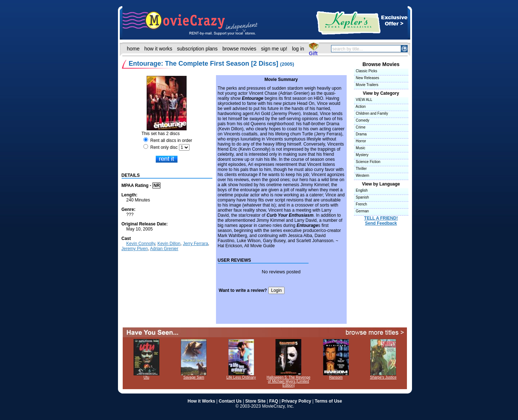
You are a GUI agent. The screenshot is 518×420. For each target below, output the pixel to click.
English (361, 190)
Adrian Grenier (164, 249)
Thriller (360, 169)
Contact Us (230, 401)
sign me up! (274, 49)
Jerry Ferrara (195, 244)
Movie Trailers (366, 85)
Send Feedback (381, 223)
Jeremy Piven (135, 249)
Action (360, 107)
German (362, 211)
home (133, 49)
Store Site (256, 401)
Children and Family (371, 113)
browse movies (239, 49)
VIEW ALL (363, 100)
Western (362, 176)
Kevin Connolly (141, 244)
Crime (360, 127)
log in (298, 49)
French (361, 204)
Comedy (362, 120)
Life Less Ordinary (241, 376)
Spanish (362, 197)
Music (360, 148)
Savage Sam (194, 376)
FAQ (274, 401)
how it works (158, 49)
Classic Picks (366, 71)
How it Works (201, 401)
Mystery (361, 155)
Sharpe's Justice (383, 376)
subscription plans (197, 49)
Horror (360, 141)
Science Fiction (367, 162)
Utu (146, 376)
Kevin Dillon (169, 244)
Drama (360, 134)
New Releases (367, 78)
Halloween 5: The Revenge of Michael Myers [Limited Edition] (289, 380)
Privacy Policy (296, 401)
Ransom (336, 376)
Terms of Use (328, 401)
